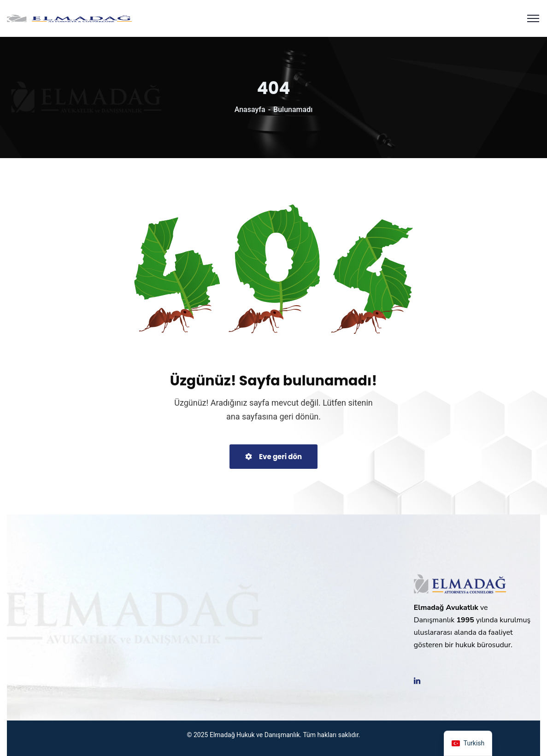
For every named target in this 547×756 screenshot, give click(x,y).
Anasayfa (250, 109)
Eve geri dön (273, 457)
